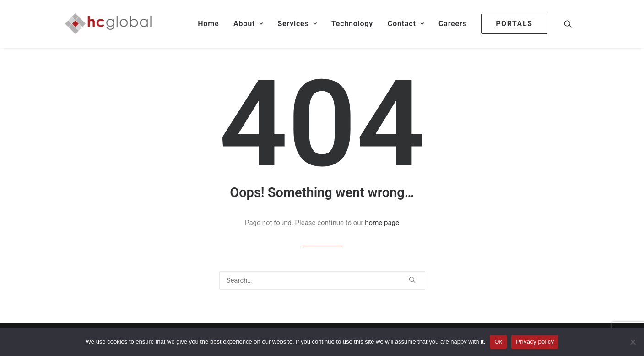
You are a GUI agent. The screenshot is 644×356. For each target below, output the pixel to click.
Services (297, 24)
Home (208, 24)
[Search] (322, 280)
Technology (352, 24)
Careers (452, 24)
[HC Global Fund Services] (108, 24)
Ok (498, 342)
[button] (572, 24)
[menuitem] (208, 24)
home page (382, 223)
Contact (406, 24)
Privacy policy (535, 342)
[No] (633, 342)
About (248, 24)
